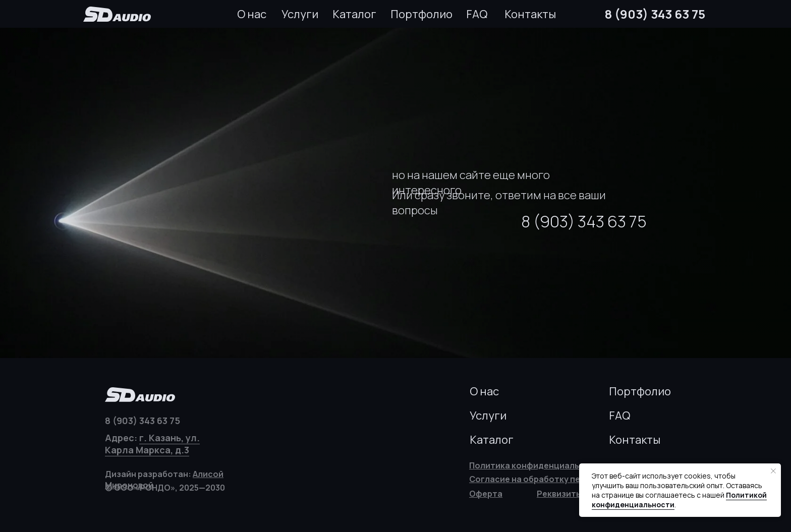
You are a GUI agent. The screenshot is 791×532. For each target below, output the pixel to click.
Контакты (530, 14)
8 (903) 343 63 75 (655, 14)
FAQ (477, 14)
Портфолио (421, 14)
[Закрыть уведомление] (773, 471)
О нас (252, 14)
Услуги (300, 14)
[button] (559, 494)
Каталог (354, 14)
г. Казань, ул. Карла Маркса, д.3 (152, 444)
